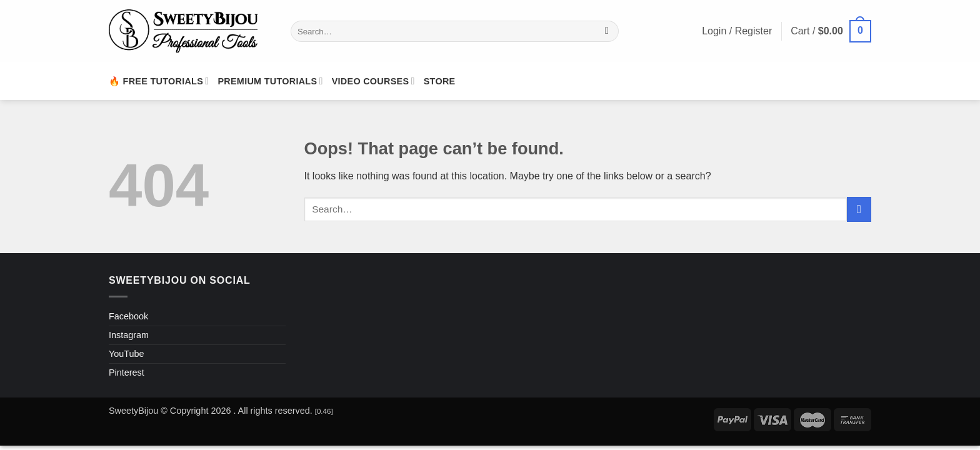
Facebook (128, 316)
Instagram (129, 335)
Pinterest (127, 372)
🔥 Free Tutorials (159, 81)
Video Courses (373, 81)
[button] (831, 32)
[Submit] (607, 31)
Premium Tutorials (270, 81)
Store (440, 81)
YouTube (127, 354)
